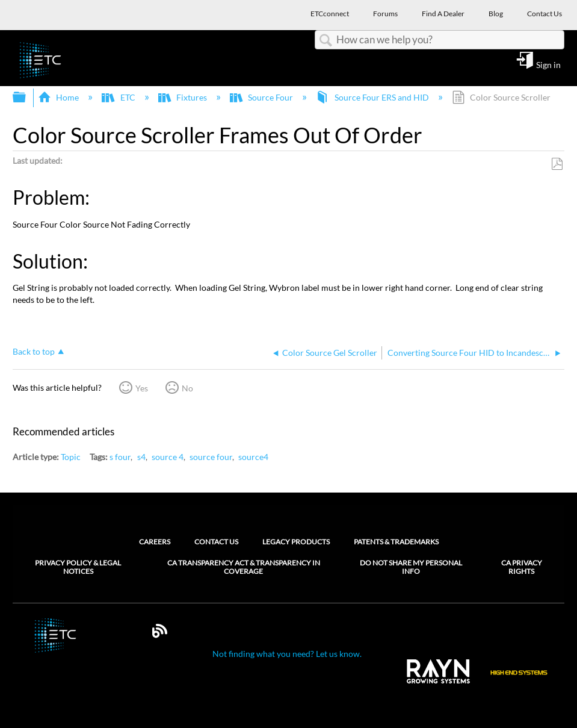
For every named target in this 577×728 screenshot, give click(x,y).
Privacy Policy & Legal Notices (78, 567)
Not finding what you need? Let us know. (287, 654)
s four (120, 457)
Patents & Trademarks (396, 542)
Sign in (548, 64)
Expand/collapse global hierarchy (27, 98)
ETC (119, 97)
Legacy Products (296, 542)
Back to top (34, 351)
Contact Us (216, 542)
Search (326, 41)
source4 (253, 457)
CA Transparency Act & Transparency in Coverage (244, 567)
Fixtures (184, 97)
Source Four (262, 97)
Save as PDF (557, 164)
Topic (71, 457)
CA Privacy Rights (522, 567)
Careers (155, 542)
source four (211, 457)
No (187, 388)
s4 (141, 457)
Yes (142, 388)
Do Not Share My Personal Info (411, 567)
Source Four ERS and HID (373, 97)
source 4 (168, 457)
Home (59, 97)
